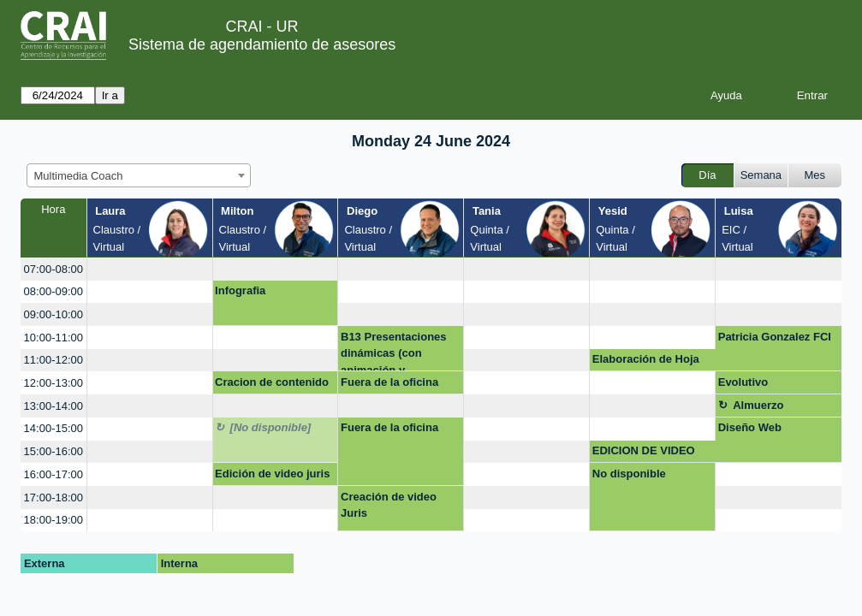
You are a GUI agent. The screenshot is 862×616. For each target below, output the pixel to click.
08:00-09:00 (54, 291)
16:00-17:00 (54, 474)
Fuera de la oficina (389, 382)
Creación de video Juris (389, 505)
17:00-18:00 (54, 498)
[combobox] (139, 175)
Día (707, 175)
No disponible (629, 474)
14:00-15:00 (54, 428)
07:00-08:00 (54, 269)
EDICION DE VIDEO (644, 450)
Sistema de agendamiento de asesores (262, 44)
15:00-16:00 (54, 451)
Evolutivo (743, 382)
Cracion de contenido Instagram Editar (272, 385)
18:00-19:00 (54, 520)
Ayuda (726, 95)
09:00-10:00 (54, 314)
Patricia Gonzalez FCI (775, 337)
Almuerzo (758, 405)
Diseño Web (750, 427)
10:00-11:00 (54, 338)
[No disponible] (271, 427)
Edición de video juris (272, 474)
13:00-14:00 (54, 406)
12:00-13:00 (54, 383)
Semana (761, 175)
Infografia (240, 290)
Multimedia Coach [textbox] (79, 176)
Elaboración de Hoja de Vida (646, 362)
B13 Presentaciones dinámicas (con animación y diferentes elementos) (398, 351)
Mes (815, 175)
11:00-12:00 (54, 360)
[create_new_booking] (150, 269)
